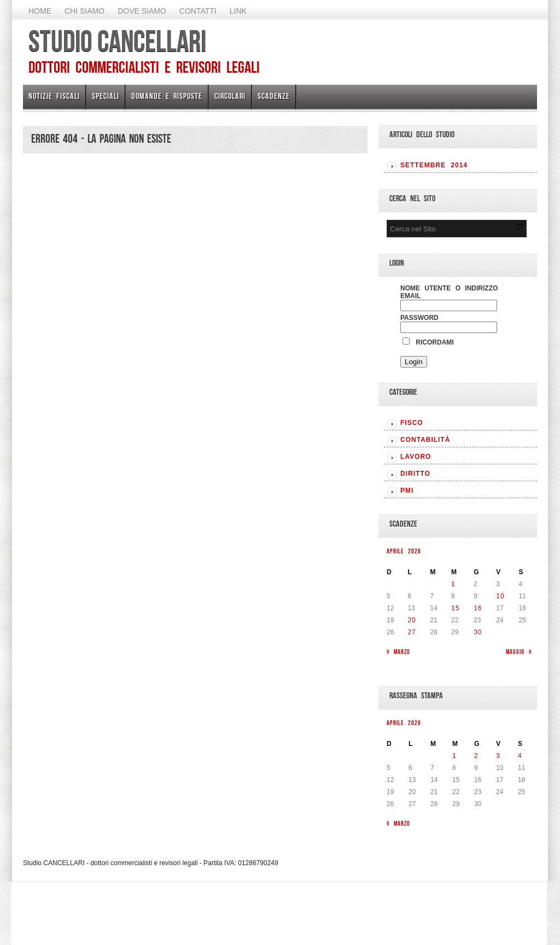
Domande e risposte (167, 96)
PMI (407, 491)
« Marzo (398, 652)
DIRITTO (415, 474)
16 (478, 608)
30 (478, 632)
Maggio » (519, 652)
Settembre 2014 (434, 165)
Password (419, 318)
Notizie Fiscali (54, 96)
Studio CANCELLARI (117, 41)
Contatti (198, 11)
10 (500, 596)
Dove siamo (142, 11)
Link (238, 11)
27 (412, 632)
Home (40, 11)
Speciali (106, 96)
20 (412, 620)
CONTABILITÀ (425, 440)
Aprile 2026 (404, 551)
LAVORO (416, 457)
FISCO (412, 423)
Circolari (230, 96)
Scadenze (274, 96)
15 (455, 608)
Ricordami (428, 342)
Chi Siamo (84, 11)
